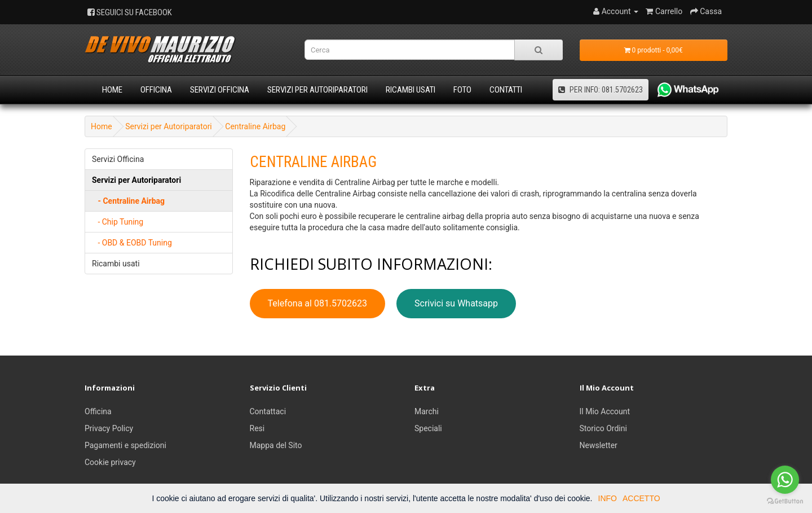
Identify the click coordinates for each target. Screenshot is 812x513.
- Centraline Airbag (128, 201)
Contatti (506, 90)
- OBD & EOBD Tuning (132, 243)
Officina (156, 90)
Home (112, 90)
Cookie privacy (110, 462)
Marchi (427, 411)
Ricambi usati (411, 90)
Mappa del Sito (276, 445)
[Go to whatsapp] (785, 480)
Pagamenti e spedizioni (125, 445)
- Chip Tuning (118, 222)
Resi (257, 428)
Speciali (428, 428)
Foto (462, 90)
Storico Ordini (603, 428)
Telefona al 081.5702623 (318, 303)
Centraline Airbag (255, 126)
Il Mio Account (605, 411)
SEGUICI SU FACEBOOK (130, 12)
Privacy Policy (109, 428)
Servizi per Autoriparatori (317, 90)
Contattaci (268, 411)
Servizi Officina (220, 90)
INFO (608, 498)
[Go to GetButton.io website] (785, 501)
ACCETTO (641, 498)
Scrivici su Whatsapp (456, 303)
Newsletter (599, 445)
